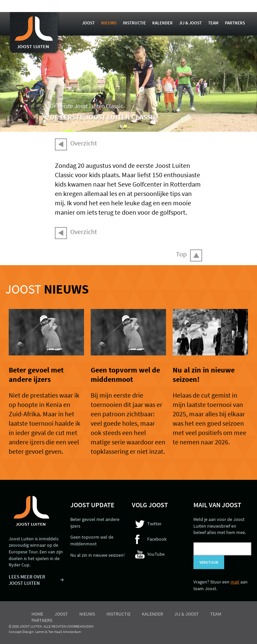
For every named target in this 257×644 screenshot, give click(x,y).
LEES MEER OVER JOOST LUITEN (27, 580)
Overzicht (84, 143)
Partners (235, 23)
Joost (88, 23)
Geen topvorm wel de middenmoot (125, 374)
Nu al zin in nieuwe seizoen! (98, 555)
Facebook (157, 539)
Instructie (134, 23)
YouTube (156, 554)
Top (181, 254)
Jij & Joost (190, 23)
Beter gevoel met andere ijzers (36, 374)
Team (213, 23)
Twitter (154, 524)
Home (37, 614)
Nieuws (109, 23)
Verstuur (209, 562)
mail (235, 582)
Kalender (162, 23)
